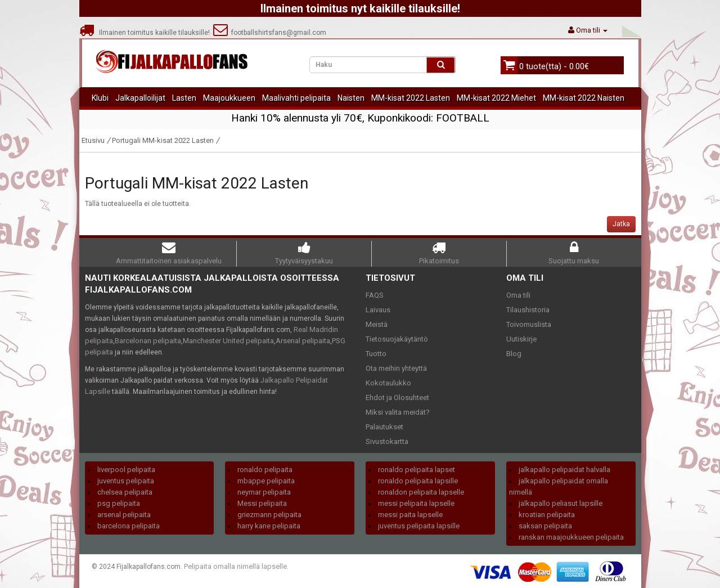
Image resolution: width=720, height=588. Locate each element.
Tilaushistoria (528, 310)
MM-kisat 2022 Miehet (496, 98)
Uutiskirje (521, 339)
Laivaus (378, 310)
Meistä (377, 324)
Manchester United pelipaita (228, 341)
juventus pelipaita (126, 481)
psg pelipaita (119, 503)
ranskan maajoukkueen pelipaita (571, 537)
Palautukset (384, 427)
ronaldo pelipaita (265, 470)
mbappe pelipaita (266, 481)
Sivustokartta (387, 441)
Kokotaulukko (388, 383)
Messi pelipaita (262, 503)
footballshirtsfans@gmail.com (270, 33)
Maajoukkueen (229, 98)
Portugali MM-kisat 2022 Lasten (163, 140)
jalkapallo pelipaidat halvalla (564, 470)
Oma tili (518, 295)
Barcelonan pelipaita (148, 341)
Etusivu (93, 140)
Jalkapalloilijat (140, 98)
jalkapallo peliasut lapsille (561, 503)
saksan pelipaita (545, 526)
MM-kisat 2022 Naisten (584, 98)
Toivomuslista (529, 324)
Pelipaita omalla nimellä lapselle (235, 566)
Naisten (351, 98)
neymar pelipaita (264, 492)
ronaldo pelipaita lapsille (418, 481)
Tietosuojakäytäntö (397, 339)
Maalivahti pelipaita (296, 98)
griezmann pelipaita (269, 515)
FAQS (375, 295)
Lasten (184, 98)
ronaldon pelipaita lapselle (421, 492)
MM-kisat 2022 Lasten (411, 98)
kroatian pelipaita (547, 515)
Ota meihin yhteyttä (396, 368)
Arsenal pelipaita (303, 341)
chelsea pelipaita (125, 492)
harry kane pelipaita (269, 526)
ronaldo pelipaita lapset (417, 470)
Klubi (100, 98)
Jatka (621, 224)
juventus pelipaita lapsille (419, 526)
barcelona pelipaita (129, 526)
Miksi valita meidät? (398, 412)
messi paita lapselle (410, 515)
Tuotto (376, 354)
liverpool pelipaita (126, 470)
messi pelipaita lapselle (416, 503)
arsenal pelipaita (124, 515)
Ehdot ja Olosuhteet (397, 398)
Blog (514, 354)
